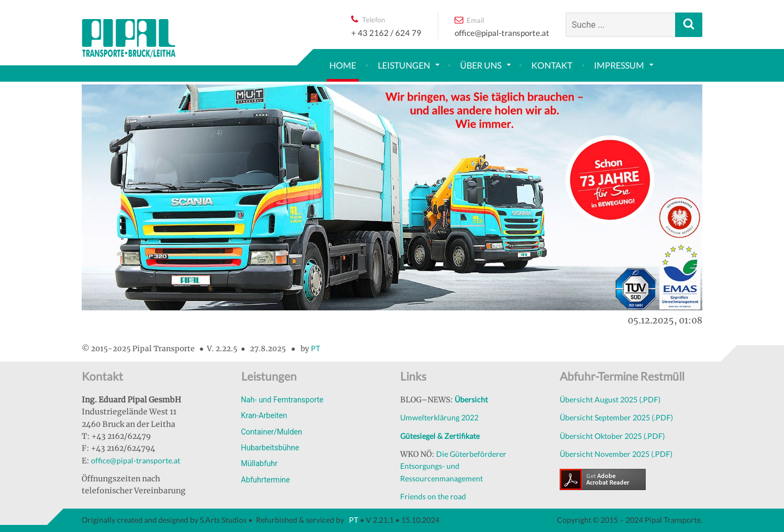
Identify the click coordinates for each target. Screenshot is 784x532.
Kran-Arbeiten (264, 415)
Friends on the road (433, 496)
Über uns (481, 65)
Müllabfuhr (259, 463)
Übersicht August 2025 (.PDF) (610, 399)
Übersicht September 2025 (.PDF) (616, 417)
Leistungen (404, 65)
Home (343, 65)
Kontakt (552, 65)
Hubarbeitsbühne (270, 448)
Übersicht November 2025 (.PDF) (616, 454)
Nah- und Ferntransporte (283, 400)
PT (316, 348)
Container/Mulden (272, 432)
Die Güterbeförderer (471, 454)
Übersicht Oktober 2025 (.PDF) (612, 436)
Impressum (619, 65)
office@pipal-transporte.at (136, 460)
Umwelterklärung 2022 (439, 417)
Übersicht (471, 399)
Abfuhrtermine (266, 480)
